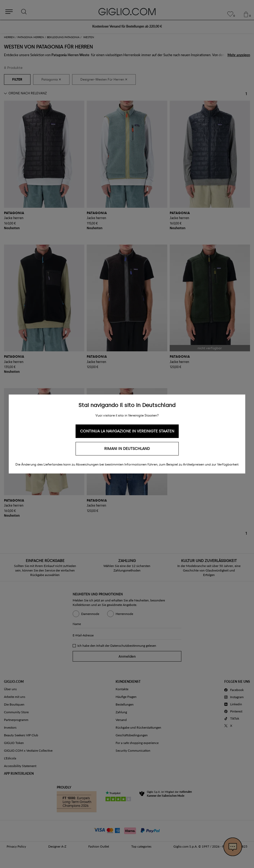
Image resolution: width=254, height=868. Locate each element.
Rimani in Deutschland (127, 449)
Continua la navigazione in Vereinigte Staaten (127, 431)
